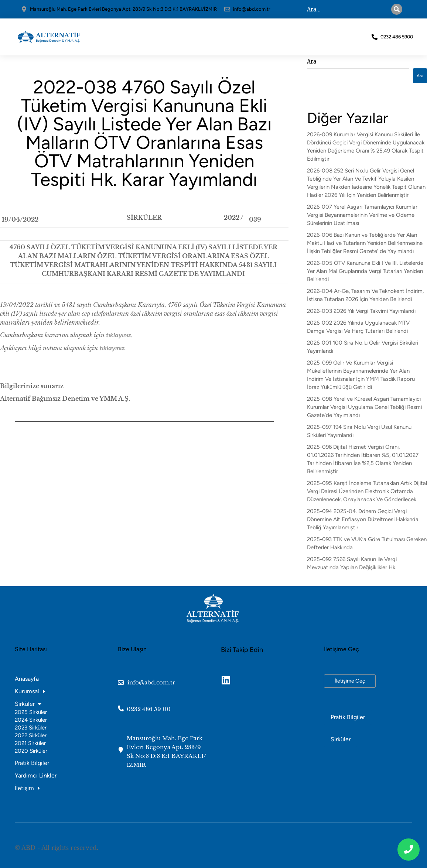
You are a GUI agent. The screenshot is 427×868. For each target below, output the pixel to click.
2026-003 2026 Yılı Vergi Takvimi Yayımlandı (361, 311)
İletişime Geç (350, 681)
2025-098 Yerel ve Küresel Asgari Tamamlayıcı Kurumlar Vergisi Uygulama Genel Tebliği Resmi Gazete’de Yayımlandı (364, 407)
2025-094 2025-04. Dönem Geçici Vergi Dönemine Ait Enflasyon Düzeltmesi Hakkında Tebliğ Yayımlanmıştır (363, 519)
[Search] (403, 9)
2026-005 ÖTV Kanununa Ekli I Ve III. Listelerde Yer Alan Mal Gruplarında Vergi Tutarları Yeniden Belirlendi (365, 271)
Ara (312, 61)
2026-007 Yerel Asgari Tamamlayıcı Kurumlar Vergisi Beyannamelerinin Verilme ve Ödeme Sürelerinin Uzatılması (362, 215)
